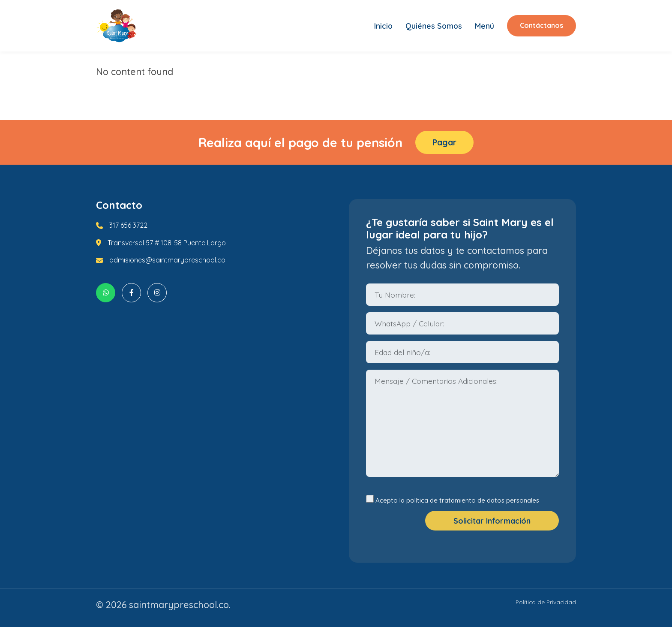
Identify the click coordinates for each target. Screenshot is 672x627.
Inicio (383, 26)
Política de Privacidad (546, 602)
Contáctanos (541, 25)
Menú (484, 26)
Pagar (444, 142)
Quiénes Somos (434, 26)
